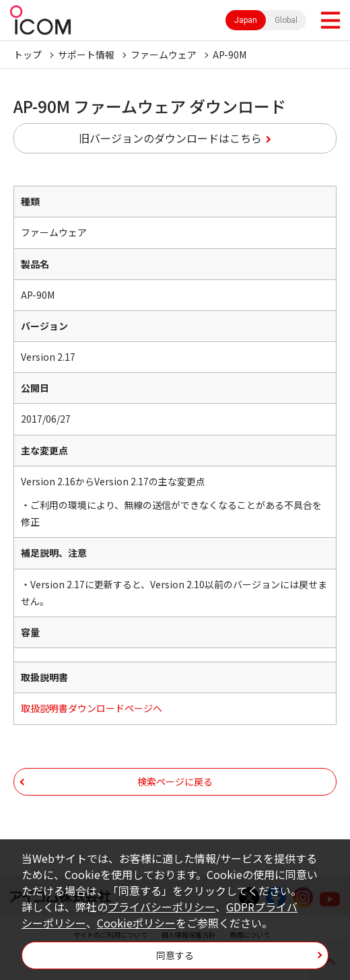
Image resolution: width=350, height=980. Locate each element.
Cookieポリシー (136, 923)
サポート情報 (86, 55)
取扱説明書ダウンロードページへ (92, 708)
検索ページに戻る (175, 781)
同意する (175, 955)
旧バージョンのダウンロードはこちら (170, 138)
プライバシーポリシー (162, 907)
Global (286, 20)
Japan (246, 20)
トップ (28, 55)
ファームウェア (164, 55)
